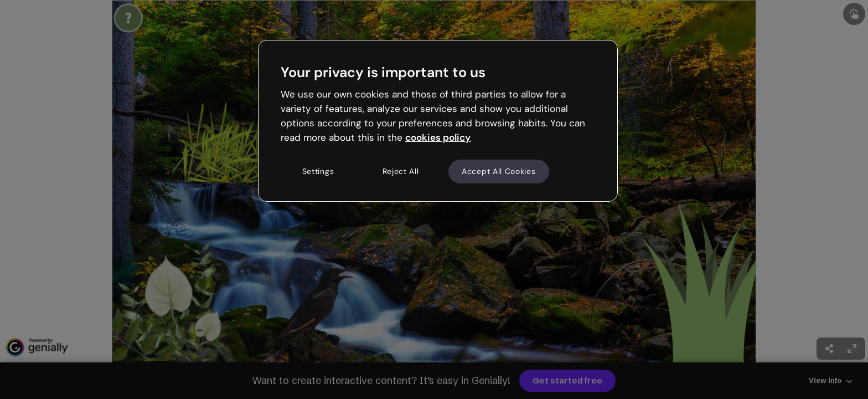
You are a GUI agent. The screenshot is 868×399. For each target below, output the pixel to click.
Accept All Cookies (499, 171)
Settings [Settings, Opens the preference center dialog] (318, 171)
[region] (438, 121)
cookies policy (438, 137)
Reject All (401, 171)
